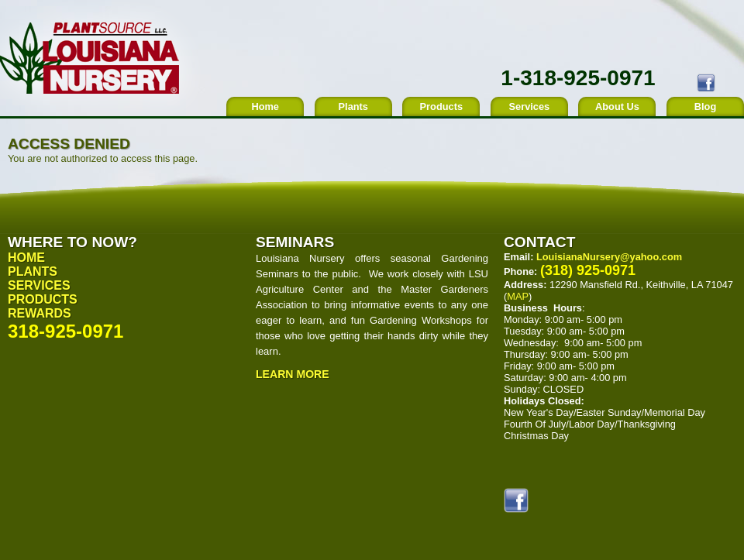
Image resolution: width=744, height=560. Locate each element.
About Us (617, 107)
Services (530, 107)
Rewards (40, 313)
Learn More (293, 374)
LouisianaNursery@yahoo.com (609, 257)
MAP (518, 296)
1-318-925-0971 (578, 78)
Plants (353, 107)
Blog (705, 107)
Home (265, 107)
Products (441, 107)
